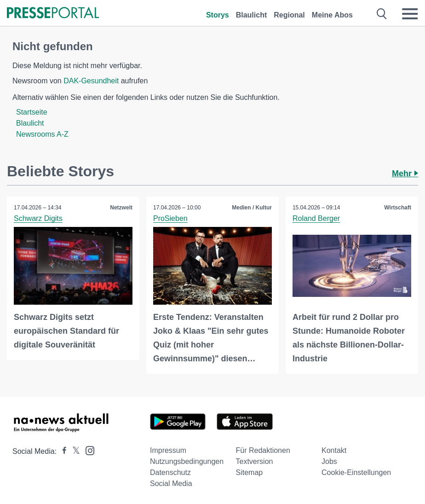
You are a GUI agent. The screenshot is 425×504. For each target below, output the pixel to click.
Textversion (255, 461)
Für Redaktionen (263, 450)
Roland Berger (316, 218)
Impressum (168, 450)
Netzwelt (121, 208)
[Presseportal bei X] (73, 451)
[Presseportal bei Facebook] (62, 451)
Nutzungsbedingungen (187, 461)
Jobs (329, 461)
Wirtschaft (398, 208)
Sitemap (250, 472)
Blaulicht (252, 15)
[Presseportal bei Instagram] (87, 450)
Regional (289, 15)
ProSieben (170, 218)
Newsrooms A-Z (42, 134)
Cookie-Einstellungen (356, 472)
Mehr (405, 174)
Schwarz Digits (38, 218)
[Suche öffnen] (382, 14)
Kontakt (334, 450)
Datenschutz (170, 472)
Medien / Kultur (252, 208)
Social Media (171, 484)
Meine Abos (332, 15)
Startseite (32, 112)
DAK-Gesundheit (91, 81)
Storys (218, 15)
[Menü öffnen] (410, 14)
